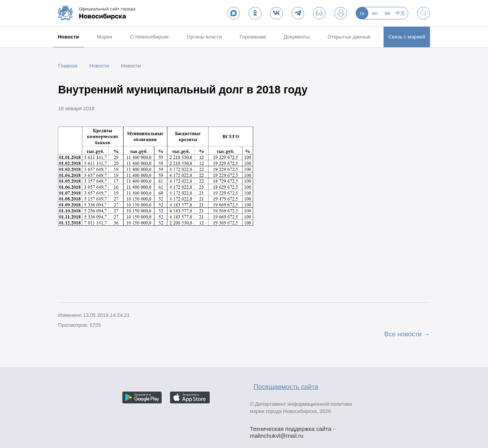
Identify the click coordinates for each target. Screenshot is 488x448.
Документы (297, 37)
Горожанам (253, 37)
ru (362, 13)
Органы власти (204, 37)
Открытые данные (349, 37)
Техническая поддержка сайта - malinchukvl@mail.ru (292, 430)
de (388, 13)
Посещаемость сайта (286, 387)
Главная (68, 66)
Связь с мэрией (407, 37)
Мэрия (104, 37)
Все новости (403, 334)
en (375, 13)
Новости (68, 37)
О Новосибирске (149, 37)
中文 (400, 13)
